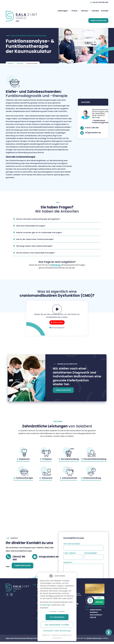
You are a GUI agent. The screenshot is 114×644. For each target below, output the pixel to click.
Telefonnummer (91, 529)
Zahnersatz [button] (47, 480)
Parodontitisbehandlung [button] (95, 461)
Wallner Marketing (94, 640)
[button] (98, 21)
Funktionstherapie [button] (24, 480)
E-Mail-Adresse (70, 529)
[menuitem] (64, 11)
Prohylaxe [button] (47, 461)
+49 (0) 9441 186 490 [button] (100, 2)
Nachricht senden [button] (95, 576)
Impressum (10, 640)
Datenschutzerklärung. (75, 570)
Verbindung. (55, 267)
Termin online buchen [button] (63, 393)
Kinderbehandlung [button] (92, 480)
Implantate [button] (24, 461)
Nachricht (68, 538)
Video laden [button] (58, 324)
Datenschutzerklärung (24, 640)
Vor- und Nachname (72, 520)
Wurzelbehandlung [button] (70, 461)
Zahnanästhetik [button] (70, 480)
